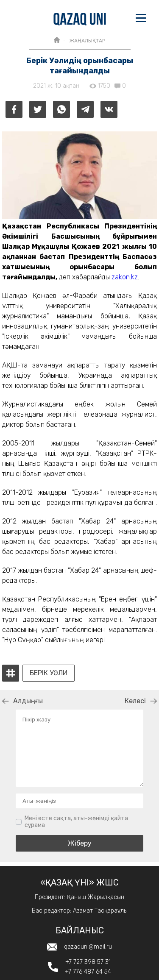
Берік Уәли (49, 673)
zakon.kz (125, 277)
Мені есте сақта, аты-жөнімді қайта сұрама (76, 822)
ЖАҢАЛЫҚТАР (87, 41)
